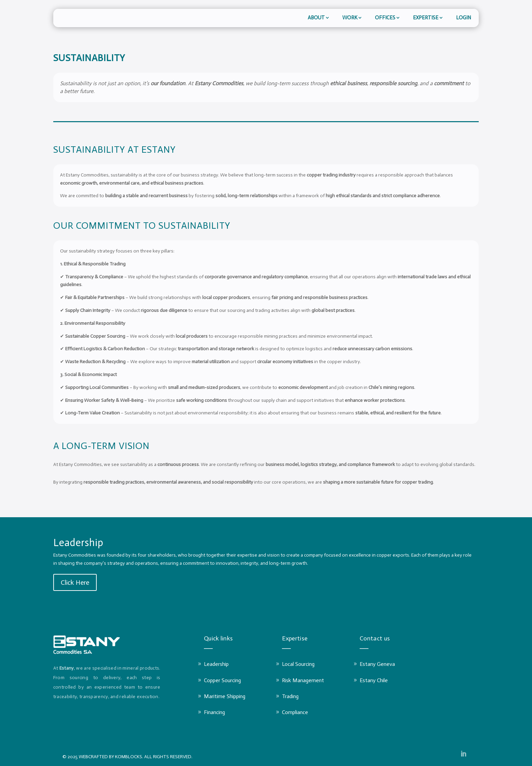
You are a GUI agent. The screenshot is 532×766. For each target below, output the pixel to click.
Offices (385, 18)
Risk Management (303, 680)
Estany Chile (374, 680)
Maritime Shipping (225, 696)
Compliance (295, 712)
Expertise (426, 18)
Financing (214, 712)
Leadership (216, 664)
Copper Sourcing (222, 680)
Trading (290, 696)
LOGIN (463, 18)
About (316, 18)
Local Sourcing (298, 664)
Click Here (75, 582)
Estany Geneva (377, 664)
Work (350, 18)
